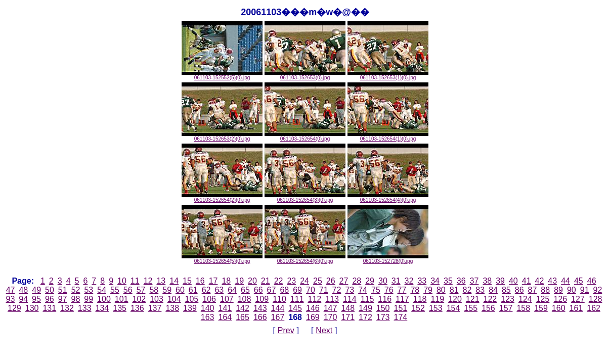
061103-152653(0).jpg (305, 75)
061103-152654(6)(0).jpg (305, 259)
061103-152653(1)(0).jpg (388, 75)
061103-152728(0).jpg (388, 259)
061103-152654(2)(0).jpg (222, 198)
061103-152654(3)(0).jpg (305, 198)
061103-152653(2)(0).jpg (222, 136)
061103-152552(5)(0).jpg (222, 75)
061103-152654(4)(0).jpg (388, 198)
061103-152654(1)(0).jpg (388, 136)
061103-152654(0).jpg (305, 136)
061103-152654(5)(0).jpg (222, 259)
